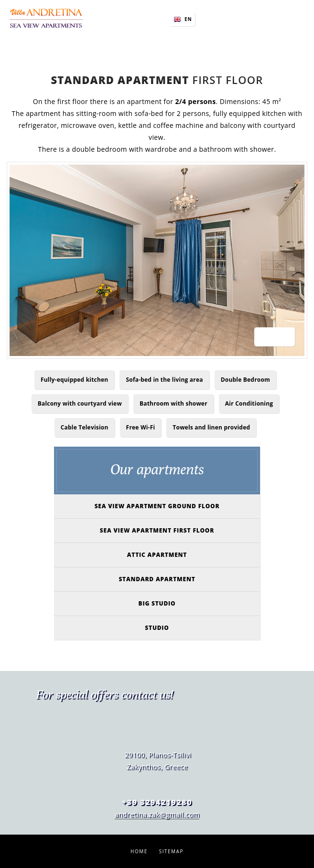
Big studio (157, 603)
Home (139, 851)
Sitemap (171, 851)
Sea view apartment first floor (157, 530)
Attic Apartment (157, 555)
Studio (157, 628)
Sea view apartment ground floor (157, 506)
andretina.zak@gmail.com (157, 814)
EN (188, 19)
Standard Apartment (157, 579)
